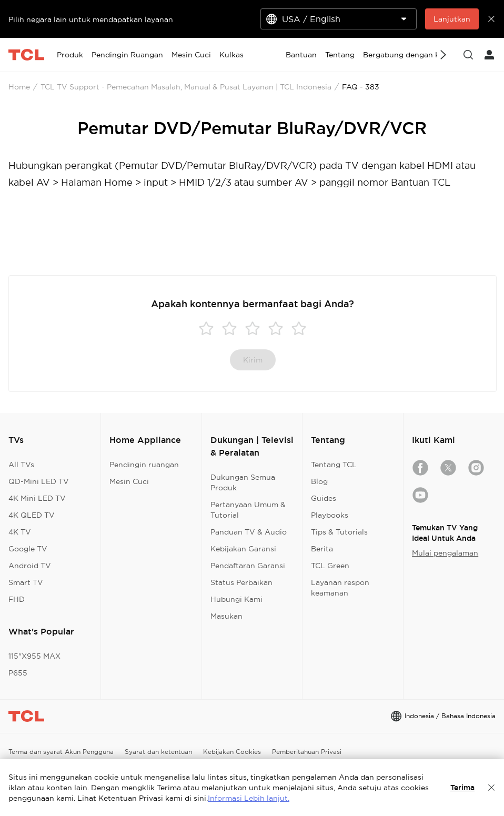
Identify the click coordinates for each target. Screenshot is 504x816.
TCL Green (330, 566)
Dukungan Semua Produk (243, 482)
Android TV (30, 566)
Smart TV (26, 582)
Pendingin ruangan (144, 465)
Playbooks (330, 515)
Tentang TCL (334, 465)
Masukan (226, 616)
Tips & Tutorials (339, 532)
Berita (322, 549)
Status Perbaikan (241, 582)
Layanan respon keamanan (340, 588)
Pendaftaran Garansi (248, 566)
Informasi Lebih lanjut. (249, 798)
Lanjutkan (452, 19)
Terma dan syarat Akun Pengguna (61, 752)
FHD (17, 599)
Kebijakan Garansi (243, 549)
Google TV (28, 549)
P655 (18, 673)
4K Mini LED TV (37, 498)
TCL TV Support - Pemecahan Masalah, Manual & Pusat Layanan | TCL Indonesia (186, 87)
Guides (324, 498)
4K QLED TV (32, 515)
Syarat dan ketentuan (158, 752)
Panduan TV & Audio (249, 532)
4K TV (20, 532)
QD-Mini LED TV (39, 481)
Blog (319, 481)
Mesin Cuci (129, 481)
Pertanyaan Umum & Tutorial (248, 510)
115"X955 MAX (34, 656)
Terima (462, 788)
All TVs (21, 465)
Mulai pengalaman (445, 553)
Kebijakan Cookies (232, 752)
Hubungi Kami (236, 599)
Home (19, 87)
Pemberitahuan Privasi (307, 752)
